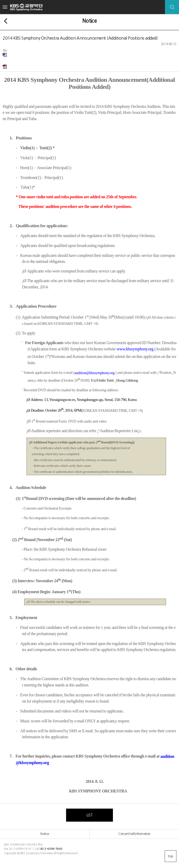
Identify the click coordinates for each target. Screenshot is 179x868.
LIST (89, 815)
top (171, 856)
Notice (45, 834)
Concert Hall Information (134, 834)
